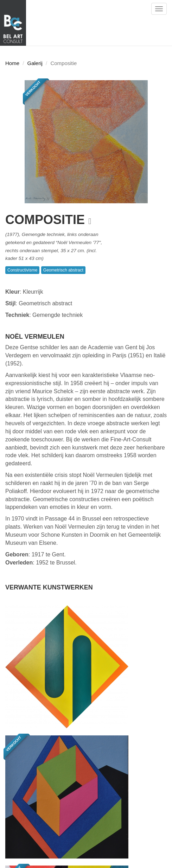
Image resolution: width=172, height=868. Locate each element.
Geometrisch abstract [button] (63, 270)
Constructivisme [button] (22, 270)
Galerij (35, 63)
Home (12, 63)
